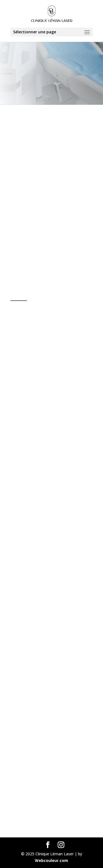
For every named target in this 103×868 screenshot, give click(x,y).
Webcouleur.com (51, 860)
